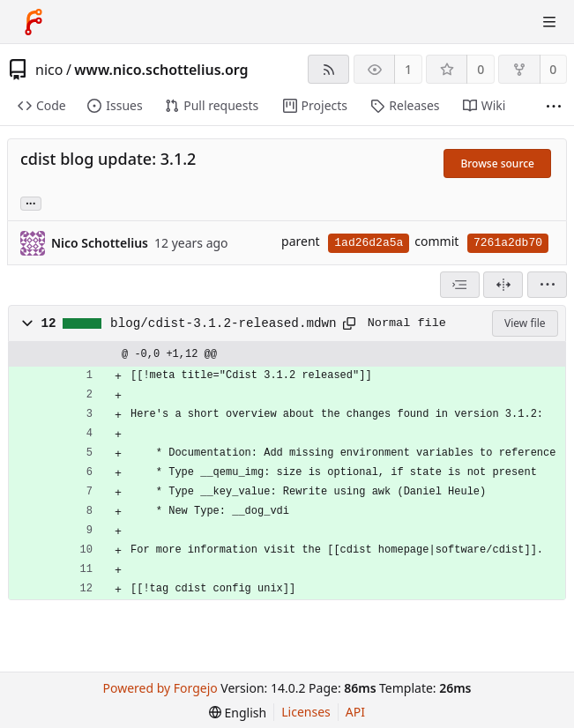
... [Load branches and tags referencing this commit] (31, 202)
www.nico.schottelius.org (161, 70)
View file (525, 323)
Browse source (497, 163)
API (355, 712)
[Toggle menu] (549, 22)
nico (49, 70)
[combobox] (460, 285)
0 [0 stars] (481, 69)
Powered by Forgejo (160, 688)
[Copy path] (349, 323)
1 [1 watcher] (408, 69)
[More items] (554, 106)
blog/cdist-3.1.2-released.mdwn (224, 323)
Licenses (306, 712)
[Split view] (503, 285)
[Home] (34, 22)
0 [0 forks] (553, 69)
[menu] (547, 285)
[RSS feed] (328, 69)
